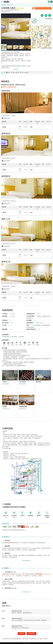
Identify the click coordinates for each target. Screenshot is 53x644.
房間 (8, 72)
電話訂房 (13, 116)
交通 (17, 72)
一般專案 (4, 127)
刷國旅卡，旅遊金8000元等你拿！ (42, 8)
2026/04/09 (26, 127)
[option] (10, 375)
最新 (3, 72)
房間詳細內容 (6, 118)
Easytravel (28, 643)
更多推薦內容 (31, 634)
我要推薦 (21, 634)
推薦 (26, 72)
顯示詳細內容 (6, 384)
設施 (13, 72)
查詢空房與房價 (6, 116)
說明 (22, 72)
